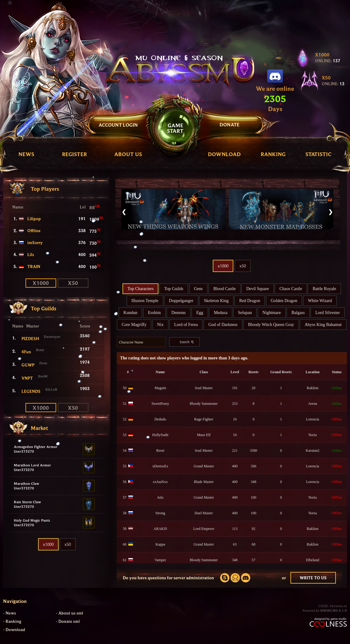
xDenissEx (160, 466)
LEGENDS (31, 391)
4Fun (26, 352)
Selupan (245, 313)
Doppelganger (181, 301)
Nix (160, 325)
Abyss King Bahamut (323, 325)
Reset (160, 450)
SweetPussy (160, 404)
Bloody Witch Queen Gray (271, 325)
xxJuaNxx (160, 482)
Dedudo (160, 419)
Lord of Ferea (186, 325)
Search (187, 342)
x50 (73, 283)
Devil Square (257, 289)
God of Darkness (223, 325)
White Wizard (320, 301)
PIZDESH (30, 339)
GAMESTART (175, 128)
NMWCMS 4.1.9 (334, 610)
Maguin (160, 388)
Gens (198, 289)
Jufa (160, 497)
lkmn (40, 350)
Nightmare (272, 313)
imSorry (35, 243)
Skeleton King (216, 301)
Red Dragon (250, 301)
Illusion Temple (145, 301)
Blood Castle (225, 289)
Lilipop (34, 219)
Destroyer (52, 337)
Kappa (160, 544)
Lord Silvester (328, 313)
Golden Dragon (284, 301)
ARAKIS (160, 529)
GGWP (28, 365)
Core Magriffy (134, 325)
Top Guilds (174, 289)
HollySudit (160, 435)
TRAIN (34, 266)
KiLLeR (51, 389)
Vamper (160, 560)
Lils (31, 255)
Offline (34, 231)
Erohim (154, 313)
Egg (200, 313)
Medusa (220, 313)
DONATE (229, 125)
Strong (160, 513)
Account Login (118, 125)
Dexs (43, 363)
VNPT (27, 378)
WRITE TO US (313, 578)
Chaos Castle (291, 289)
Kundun (130, 313)
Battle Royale (324, 289)
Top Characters (140, 289)
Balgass (298, 313)
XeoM (43, 376)
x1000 (41, 283)
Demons (179, 313)
